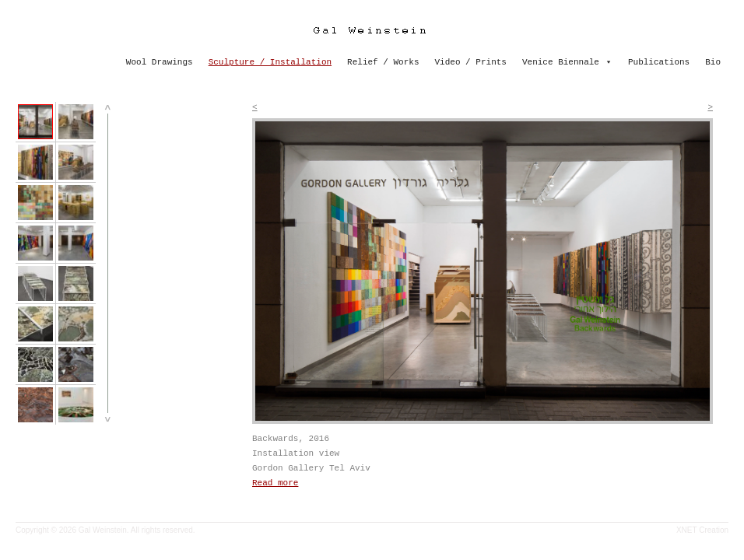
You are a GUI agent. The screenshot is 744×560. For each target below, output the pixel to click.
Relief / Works (383, 62)
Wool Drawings (160, 62)
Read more (275, 483)
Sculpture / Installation (270, 62)
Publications (659, 62)
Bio (713, 62)
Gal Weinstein (103, 530)
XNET (687, 530)
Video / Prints (471, 62)
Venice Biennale (561, 62)
